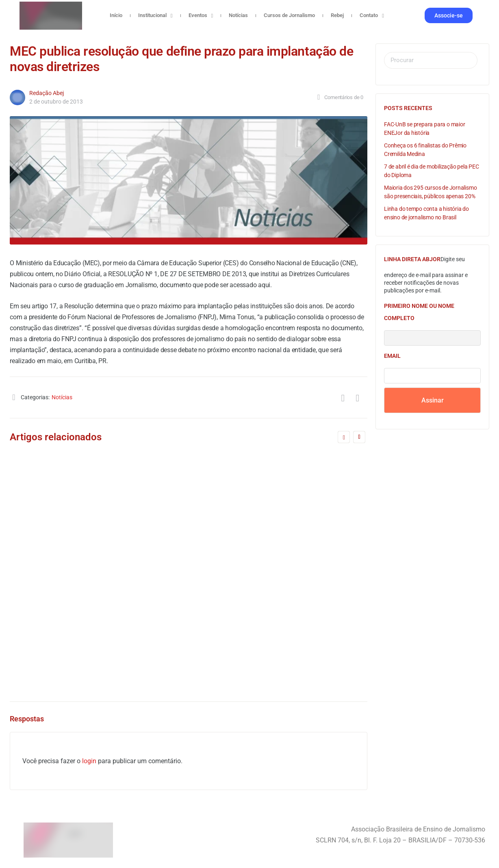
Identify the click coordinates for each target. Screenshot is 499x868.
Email (392, 356)
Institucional (155, 15)
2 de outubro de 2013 (56, 102)
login (89, 761)
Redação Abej (47, 93)
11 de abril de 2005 (63, 647)
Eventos (201, 15)
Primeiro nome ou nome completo (419, 312)
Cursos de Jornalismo (289, 15)
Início (116, 15)
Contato (372, 15)
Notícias (238, 15)
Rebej (337, 15)
